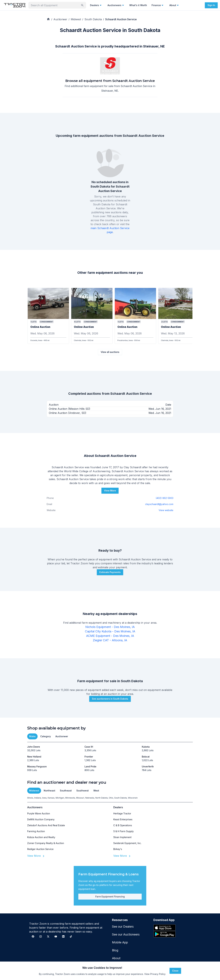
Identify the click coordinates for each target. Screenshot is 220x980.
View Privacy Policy (155, 974)
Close (175, 971)
